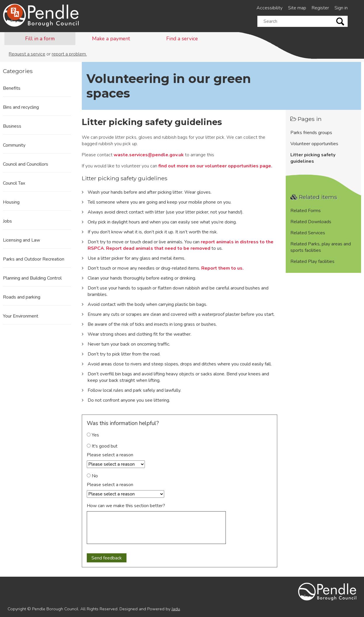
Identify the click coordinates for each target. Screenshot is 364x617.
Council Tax (14, 183)
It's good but (102, 446)
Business (12, 126)
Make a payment (111, 39)
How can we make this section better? (126, 506)
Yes (93, 435)
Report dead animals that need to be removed (158, 248)
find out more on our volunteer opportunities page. (215, 166)
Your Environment (21, 316)
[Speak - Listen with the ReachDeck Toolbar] (15, 12)
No (92, 476)
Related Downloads (311, 222)
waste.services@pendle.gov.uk (149, 155)
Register (320, 8)
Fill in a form (40, 39)
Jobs (7, 221)
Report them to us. (222, 268)
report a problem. (69, 54)
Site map (297, 8)
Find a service (182, 39)
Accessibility (269, 8)
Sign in (341, 8)
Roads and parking (22, 297)
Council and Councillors (26, 164)
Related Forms (306, 211)
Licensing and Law (21, 240)
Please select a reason (110, 455)
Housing (11, 202)
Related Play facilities (312, 261)
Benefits (12, 88)
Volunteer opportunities (314, 144)
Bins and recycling (21, 107)
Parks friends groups (311, 133)
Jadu (176, 609)
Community (14, 145)
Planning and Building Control (32, 278)
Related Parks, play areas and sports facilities (321, 247)
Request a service (27, 54)
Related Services (308, 233)
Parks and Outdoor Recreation (34, 259)
